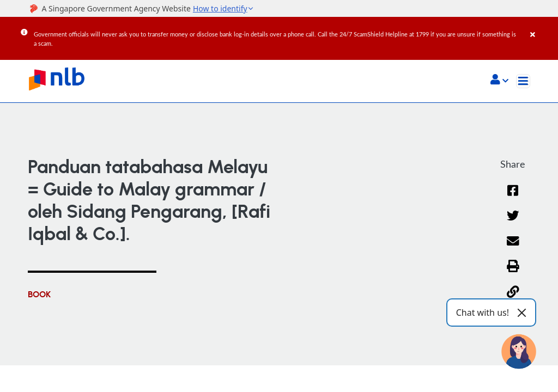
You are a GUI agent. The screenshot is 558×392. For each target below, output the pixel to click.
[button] (499, 81)
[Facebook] (513, 197)
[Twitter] (513, 222)
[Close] (542, 27)
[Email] (513, 248)
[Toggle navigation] (523, 81)
